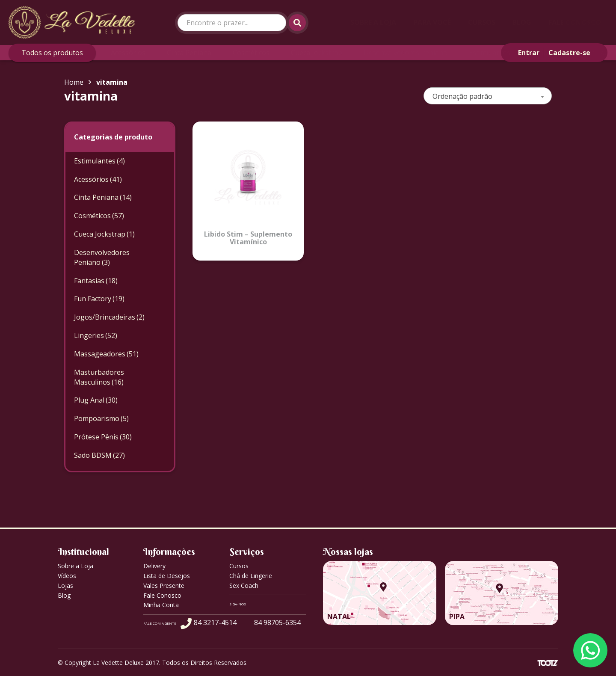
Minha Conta (161, 605)
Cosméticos (251, 53)
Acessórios (128, 53)
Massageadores (106, 354)
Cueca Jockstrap (317, 53)
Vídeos (67, 576)
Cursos (482, 22)
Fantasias (547, 53)
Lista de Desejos (167, 576)
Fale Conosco (575, 22)
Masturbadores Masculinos (99, 377)
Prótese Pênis (103, 437)
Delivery (154, 566)
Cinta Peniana (189, 53)
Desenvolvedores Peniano (406, 53)
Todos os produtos (52, 53)
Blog (522, 22)
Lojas (65, 586)
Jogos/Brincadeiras (109, 317)
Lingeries (96, 335)
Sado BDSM (99, 455)
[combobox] (488, 96)
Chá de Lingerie (251, 576)
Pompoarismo (101, 418)
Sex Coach (244, 586)
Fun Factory (99, 299)
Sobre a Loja (373, 22)
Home (74, 82)
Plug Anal (96, 400)
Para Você (432, 22)
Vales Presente (164, 586)
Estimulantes (490, 53)
